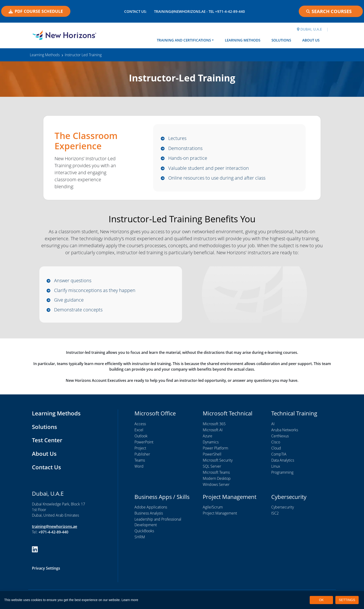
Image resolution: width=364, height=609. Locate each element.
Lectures (177, 138)
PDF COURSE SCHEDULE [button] (36, 11)
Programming (282, 473)
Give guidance (69, 300)
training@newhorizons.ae (55, 526)
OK (321, 600)
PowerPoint (144, 442)
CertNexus (280, 436)
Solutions (281, 40)
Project (140, 448)
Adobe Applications (151, 507)
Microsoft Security (218, 460)
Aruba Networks (285, 430)
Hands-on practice (188, 158)
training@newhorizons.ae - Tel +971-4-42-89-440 (199, 11)
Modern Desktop (217, 479)
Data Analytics (283, 460)
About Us (311, 40)
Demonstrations (185, 148)
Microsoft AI (213, 430)
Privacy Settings (46, 568)
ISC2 (275, 513)
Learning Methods (243, 40)
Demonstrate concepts (78, 310)
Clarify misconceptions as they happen (95, 290)
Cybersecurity (283, 507)
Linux (276, 466)
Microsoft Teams (216, 473)
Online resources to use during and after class (217, 178)
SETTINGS (347, 600)
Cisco (276, 442)
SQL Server (212, 466)
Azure (208, 436)
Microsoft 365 (214, 424)
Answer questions (73, 280)
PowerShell (212, 454)
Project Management (220, 513)
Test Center (47, 440)
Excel (139, 430)
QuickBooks (144, 531)
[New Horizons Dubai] (64, 35)
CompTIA (279, 454)
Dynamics (211, 442)
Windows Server (216, 485)
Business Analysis (149, 513)
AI (273, 424)
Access (140, 424)
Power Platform (215, 448)
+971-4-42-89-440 (53, 532)
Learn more (130, 600)
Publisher (142, 454)
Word (139, 466)
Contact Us (46, 467)
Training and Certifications (184, 40)
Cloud (276, 448)
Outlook (141, 436)
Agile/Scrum (213, 507)
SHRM (140, 537)
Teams (140, 460)
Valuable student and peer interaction (209, 168)
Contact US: (135, 11)
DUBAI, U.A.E (309, 29)
